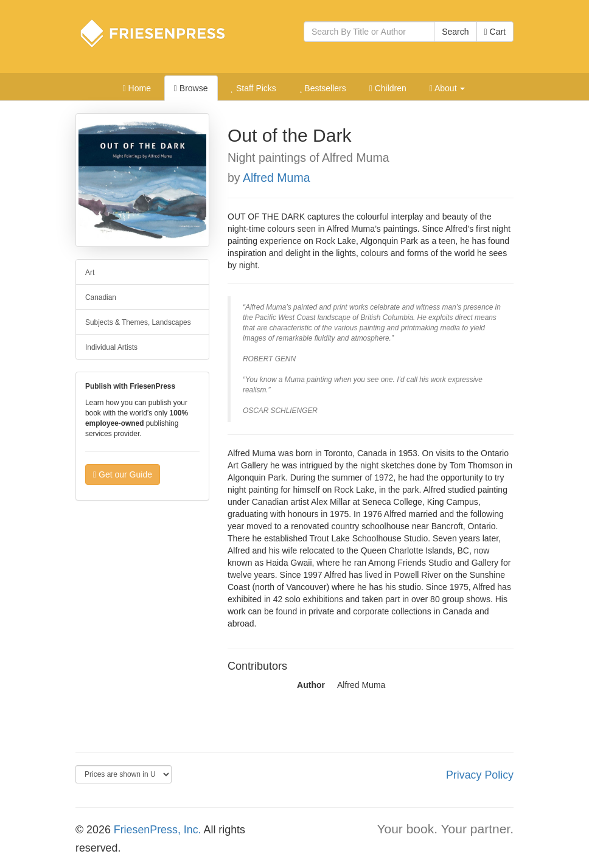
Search (455, 32)
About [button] (448, 88)
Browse (191, 88)
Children (388, 88)
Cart (495, 32)
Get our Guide (123, 474)
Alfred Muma (277, 178)
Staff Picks (253, 88)
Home (137, 88)
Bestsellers (323, 88)
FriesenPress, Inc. (158, 830)
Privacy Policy (480, 775)
